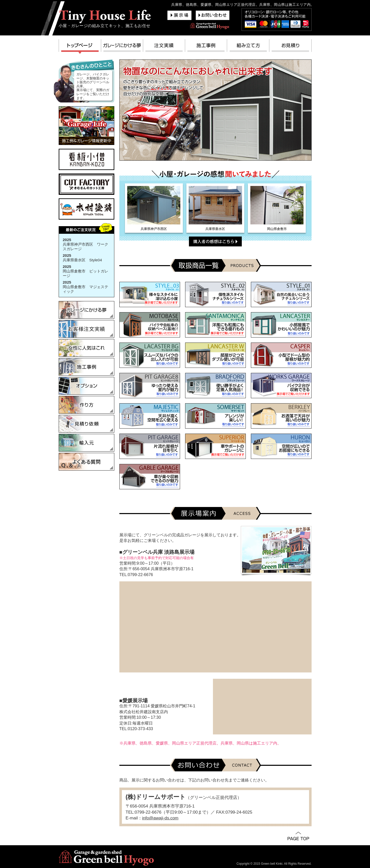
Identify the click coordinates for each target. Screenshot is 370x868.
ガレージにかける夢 (122, 47)
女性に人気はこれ (86, 348)
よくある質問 (86, 462)
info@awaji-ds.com (160, 818)
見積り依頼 (86, 424)
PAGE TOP (298, 836)
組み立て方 (248, 47)
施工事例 (206, 47)
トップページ (80, 47)
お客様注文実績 (86, 329)
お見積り (290, 47)
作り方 (86, 405)
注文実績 (164, 47)
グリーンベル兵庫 (105, 16)
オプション (86, 386)
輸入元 (86, 443)
